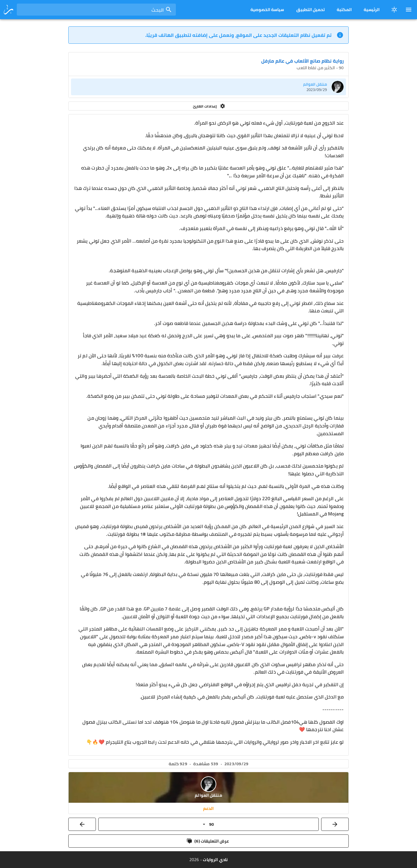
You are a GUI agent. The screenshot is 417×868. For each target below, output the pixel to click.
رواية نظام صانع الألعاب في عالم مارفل (302, 61)
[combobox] (96, 10)
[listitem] (208, 87)
